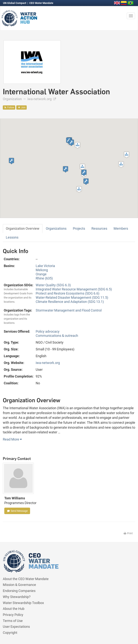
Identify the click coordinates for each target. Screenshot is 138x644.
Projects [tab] (79, 228)
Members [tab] (121, 228)
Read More (12, 439)
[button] (82, 167)
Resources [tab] (99, 228)
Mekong (42, 270)
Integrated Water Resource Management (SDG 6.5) (74, 289)
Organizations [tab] (56, 228)
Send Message (17, 511)
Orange (41, 274)
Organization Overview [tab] (23, 228)
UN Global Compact (15, 3)
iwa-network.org (42, 99)
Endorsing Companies (19, 591)
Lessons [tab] (12, 237)
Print (128, 533)
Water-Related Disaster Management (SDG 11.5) (72, 297)
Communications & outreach (57, 336)
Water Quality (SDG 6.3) (53, 285)
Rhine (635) (44, 278)
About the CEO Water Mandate (26, 579)
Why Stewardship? (17, 597)
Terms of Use (13, 621)
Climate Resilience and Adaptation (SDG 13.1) (70, 302)
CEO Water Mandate (41, 3)
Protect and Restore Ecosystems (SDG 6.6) (67, 293)
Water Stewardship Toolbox (23, 603)
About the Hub (14, 609)
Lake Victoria (45, 266)
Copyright (10, 633)
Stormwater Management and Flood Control (69, 310)
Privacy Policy (13, 615)
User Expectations (16, 627)
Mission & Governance (19, 585)
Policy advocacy (48, 331)
